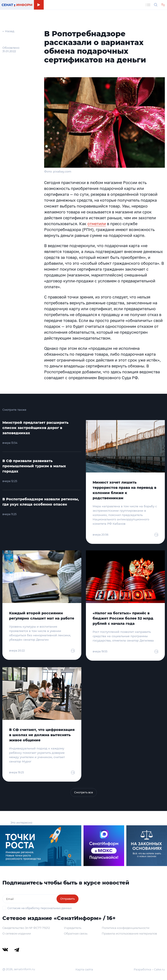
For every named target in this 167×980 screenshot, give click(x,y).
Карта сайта (84, 969)
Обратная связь (76, 933)
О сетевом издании (17, 933)
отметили (97, 224)
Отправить (68, 899)
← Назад (8, 31)
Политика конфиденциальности (126, 928)
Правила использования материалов (129, 933)
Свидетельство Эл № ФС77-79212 (26, 928)
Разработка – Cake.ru (149, 969)
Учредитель (73, 928)
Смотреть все (84, 792)
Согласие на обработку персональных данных (39, 908)
